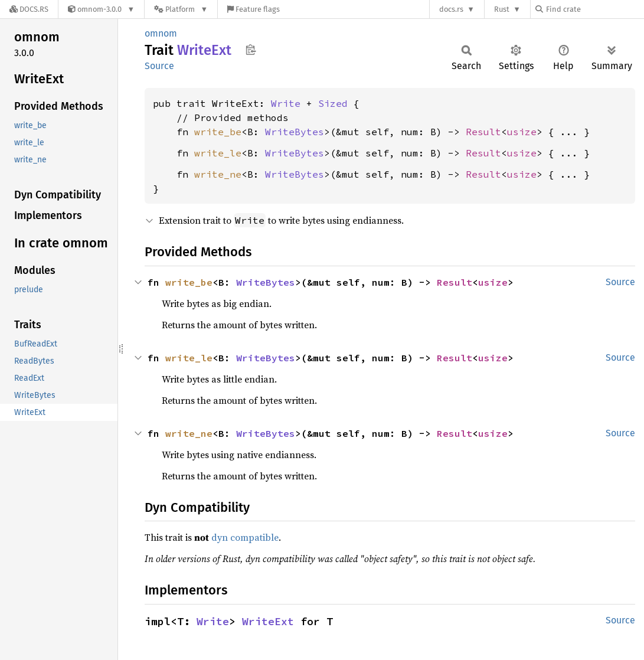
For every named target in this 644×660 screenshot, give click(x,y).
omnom (161, 33)
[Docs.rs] (29, 9)
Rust (502, 9)
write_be (218, 132)
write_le (218, 153)
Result (483, 132)
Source (159, 66)
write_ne (218, 174)
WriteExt (268, 621)
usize (522, 132)
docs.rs (451, 9)
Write (286, 103)
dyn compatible (245, 537)
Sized (333, 103)
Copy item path (251, 50)
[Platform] (181, 9)
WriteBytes (295, 132)
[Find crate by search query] (594, 9)
